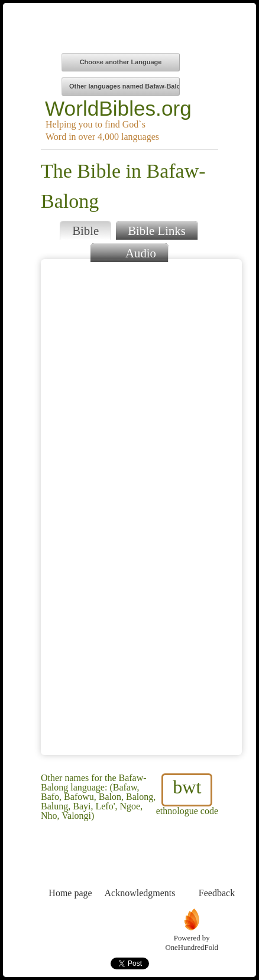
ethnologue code (187, 795)
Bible (85, 231)
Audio (129, 252)
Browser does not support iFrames (141, 507)
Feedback (217, 871)
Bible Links (157, 231)
